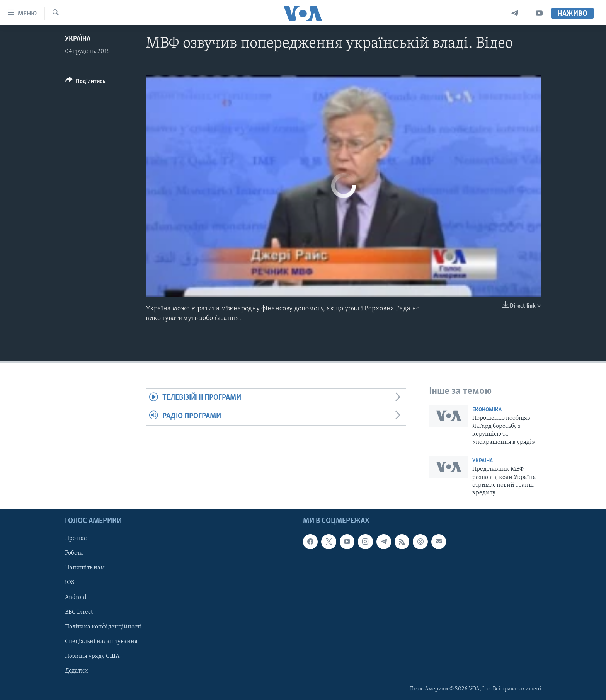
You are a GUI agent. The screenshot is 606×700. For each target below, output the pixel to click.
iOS (70, 582)
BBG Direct (79, 612)
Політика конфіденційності (103, 627)
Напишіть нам (85, 568)
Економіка (487, 410)
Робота (74, 553)
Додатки (77, 671)
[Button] (85, 83)
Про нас (76, 538)
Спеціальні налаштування (101, 641)
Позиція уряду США (92, 656)
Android (76, 597)
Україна (78, 39)
